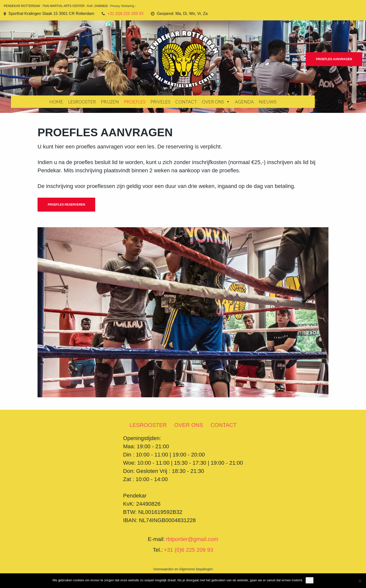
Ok (310, 580)
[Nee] (360, 581)
